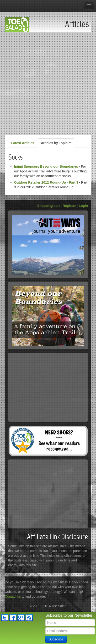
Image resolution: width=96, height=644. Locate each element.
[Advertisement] (48, 83)
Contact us (13, 596)
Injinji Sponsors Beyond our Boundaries (46, 166)
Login (83, 206)
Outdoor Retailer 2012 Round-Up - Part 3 (46, 182)
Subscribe (56, 639)
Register (69, 206)
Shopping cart (48, 206)
